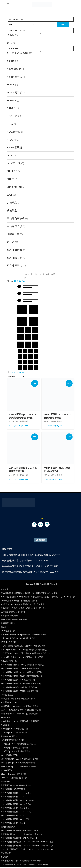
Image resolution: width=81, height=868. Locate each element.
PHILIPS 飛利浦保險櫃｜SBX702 (13, 824)
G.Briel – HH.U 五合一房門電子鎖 (13, 775)
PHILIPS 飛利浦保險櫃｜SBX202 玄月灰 (16, 793)
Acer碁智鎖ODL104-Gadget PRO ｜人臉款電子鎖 (20, 714)
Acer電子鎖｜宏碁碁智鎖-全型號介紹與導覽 (18, 699)
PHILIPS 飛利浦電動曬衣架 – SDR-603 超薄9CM (19, 839)
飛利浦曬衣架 (14, 258)
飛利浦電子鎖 (14, 266)
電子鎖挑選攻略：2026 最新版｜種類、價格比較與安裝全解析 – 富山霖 (29, 594)
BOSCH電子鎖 (15, 92)
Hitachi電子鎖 (14, 147)
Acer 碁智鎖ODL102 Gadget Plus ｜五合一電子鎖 (20, 707)
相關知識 (4, 590)
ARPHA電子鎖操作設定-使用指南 (14, 620)
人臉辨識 (12, 203)
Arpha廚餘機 (14, 69)
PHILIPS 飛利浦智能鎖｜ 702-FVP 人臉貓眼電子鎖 (20, 669)
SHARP (11, 179)
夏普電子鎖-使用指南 (9, 616)
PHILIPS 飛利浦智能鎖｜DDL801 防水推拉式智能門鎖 (21, 677)
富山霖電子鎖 (14, 226)
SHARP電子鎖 (14, 187)
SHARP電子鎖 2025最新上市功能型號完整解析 (19, 601)
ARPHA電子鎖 (15, 77)
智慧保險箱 (5, 782)
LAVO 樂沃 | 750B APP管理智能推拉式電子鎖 (18, 744)
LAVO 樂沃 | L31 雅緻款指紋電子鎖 (14, 748)
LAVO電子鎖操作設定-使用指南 (13, 612)
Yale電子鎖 (5, 726)
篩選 (63, 24)
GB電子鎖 (12, 116)
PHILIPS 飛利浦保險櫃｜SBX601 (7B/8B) (16, 812)
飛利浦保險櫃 (14, 250)
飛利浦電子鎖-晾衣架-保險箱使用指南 (16, 786)
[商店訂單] (16, 377)
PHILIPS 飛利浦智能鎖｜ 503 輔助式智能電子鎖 (19, 692)
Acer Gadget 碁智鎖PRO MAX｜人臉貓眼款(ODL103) (21, 710)
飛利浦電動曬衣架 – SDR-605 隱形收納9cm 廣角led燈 (21, 835)
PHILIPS (11, 171)
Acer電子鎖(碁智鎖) (18, 53)
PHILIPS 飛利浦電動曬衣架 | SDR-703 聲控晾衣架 (20, 831)
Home (26, 274)
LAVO (10, 155)
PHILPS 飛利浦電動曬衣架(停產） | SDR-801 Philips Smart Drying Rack (28, 850)
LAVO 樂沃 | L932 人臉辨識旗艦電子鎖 (16, 752)
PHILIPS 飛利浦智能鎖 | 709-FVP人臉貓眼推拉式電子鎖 (22, 665)
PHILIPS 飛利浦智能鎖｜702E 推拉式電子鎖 (18, 680)
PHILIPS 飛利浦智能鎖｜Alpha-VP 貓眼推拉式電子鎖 (21, 673)
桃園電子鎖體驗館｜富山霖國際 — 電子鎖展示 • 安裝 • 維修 (24, 865)
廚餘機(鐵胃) (6, 854)
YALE (10, 195)
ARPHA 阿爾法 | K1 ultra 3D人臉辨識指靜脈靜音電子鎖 (23, 416)
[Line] (47, 525)
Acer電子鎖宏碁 (7, 695)
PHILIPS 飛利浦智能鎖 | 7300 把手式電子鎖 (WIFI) (20, 688)
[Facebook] (34, 525)
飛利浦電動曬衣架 (8, 827)
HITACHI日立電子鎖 (8, 643)
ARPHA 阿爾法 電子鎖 (9, 756)
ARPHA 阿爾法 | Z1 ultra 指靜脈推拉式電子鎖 (57, 470)
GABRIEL (12, 108)
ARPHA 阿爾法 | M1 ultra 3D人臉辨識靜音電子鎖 (57, 416)
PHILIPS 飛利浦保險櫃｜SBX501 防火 (15, 808)
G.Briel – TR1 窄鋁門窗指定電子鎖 (14, 778)
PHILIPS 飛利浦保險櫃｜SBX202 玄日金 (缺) (18, 801)
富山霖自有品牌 (16, 218)
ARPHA (11, 61)
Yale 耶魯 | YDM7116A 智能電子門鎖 (14, 729)
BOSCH (11, 85)
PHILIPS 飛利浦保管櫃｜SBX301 (13, 797)
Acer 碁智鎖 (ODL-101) (9, 703)
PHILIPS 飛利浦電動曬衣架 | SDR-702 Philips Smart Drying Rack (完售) (27, 846)
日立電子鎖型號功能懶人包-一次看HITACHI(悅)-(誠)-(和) (23, 646)
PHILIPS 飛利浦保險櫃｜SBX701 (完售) (16, 820)
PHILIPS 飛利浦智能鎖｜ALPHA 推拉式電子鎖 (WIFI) (21, 684)
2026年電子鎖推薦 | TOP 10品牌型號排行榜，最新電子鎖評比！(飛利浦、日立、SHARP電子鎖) (38, 597)
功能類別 (12, 210)
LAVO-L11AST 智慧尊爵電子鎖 (12, 741)
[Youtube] (41, 525)
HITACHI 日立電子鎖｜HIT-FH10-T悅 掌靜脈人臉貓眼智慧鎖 (24, 650)
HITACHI (11, 140)
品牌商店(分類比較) (9, 624)
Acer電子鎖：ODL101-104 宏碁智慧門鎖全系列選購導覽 (22, 605)
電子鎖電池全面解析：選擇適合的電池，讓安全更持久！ (24, 609)
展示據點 (4, 857)
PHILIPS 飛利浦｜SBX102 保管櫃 (13, 790)
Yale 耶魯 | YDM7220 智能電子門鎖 (14, 733)
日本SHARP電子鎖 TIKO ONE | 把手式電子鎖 (18, 639)
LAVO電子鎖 (14, 163)
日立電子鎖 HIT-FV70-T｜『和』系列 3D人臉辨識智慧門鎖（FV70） (27, 654)
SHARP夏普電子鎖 (8, 631)
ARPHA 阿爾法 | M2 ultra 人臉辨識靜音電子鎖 (23, 470)
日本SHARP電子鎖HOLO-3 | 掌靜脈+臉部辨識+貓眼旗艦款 (23, 635)
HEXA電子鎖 (14, 132)
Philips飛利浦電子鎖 (9, 661)
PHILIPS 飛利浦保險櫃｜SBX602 (13, 816)
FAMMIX (12, 100)
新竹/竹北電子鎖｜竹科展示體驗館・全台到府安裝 (21, 861)
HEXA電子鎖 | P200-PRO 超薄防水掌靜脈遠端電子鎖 (21, 722)
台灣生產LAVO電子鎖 (9, 737)
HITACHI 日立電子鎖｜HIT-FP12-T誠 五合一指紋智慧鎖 (22, 658)
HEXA (10, 124)
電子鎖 (11, 242)
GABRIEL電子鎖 (7, 771)
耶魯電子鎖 (13, 234)
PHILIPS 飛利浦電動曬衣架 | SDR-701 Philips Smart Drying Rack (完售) (27, 842)
